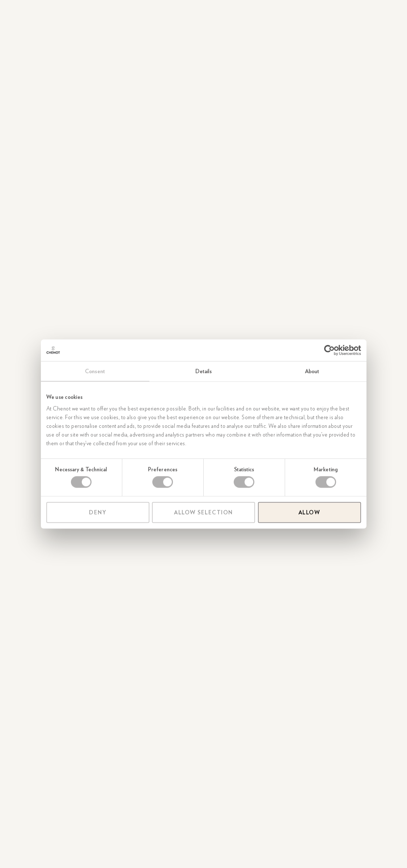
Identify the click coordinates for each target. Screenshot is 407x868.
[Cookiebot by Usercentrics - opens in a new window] (329, 350)
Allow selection (203, 512)
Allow (310, 512)
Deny (98, 512)
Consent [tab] (95, 371)
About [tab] (312, 371)
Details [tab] (204, 371)
